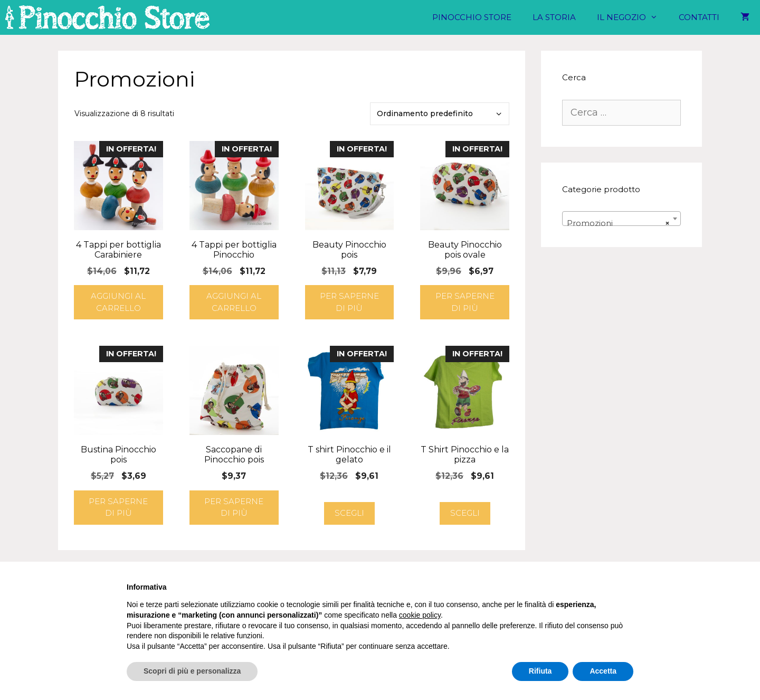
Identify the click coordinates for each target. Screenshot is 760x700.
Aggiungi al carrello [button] (118, 302)
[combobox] (621, 219)
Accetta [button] (603, 671)
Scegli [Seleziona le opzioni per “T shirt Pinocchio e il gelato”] (349, 513)
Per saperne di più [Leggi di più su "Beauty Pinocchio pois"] (349, 302)
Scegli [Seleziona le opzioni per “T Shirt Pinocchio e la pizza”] (465, 513)
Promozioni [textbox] (618, 223)
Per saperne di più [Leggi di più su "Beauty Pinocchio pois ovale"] (465, 302)
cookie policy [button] (420, 615)
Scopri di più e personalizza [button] (192, 671)
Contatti (699, 17)
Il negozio (633, 17)
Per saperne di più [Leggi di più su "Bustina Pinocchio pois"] (118, 507)
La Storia (554, 17)
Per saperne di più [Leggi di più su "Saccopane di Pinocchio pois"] (234, 507)
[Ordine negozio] (440, 114)
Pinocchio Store (472, 17)
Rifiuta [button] (540, 671)
